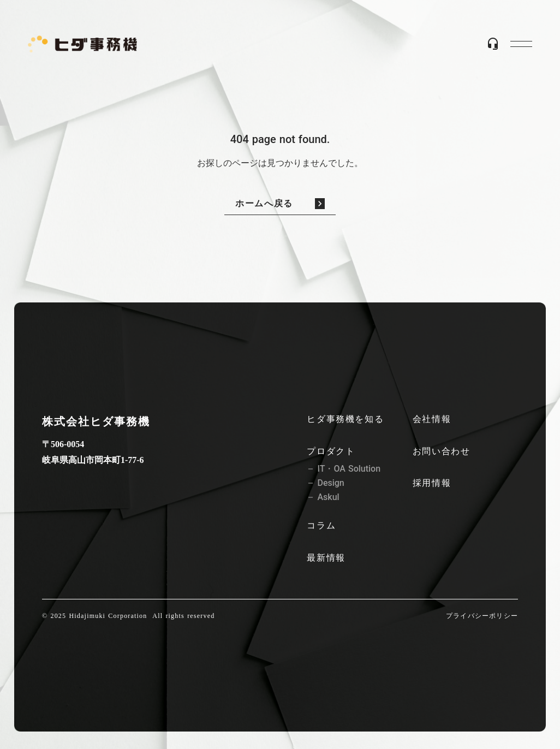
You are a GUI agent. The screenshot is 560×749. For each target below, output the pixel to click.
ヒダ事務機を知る (345, 419)
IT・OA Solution (349, 469)
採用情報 (432, 483)
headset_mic (493, 44)
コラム (321, 525)
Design (330, 483)
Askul (328, 497)
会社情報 (432, 419)
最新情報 (326, 558)
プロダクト (331, 451)
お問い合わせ (442, 451)
